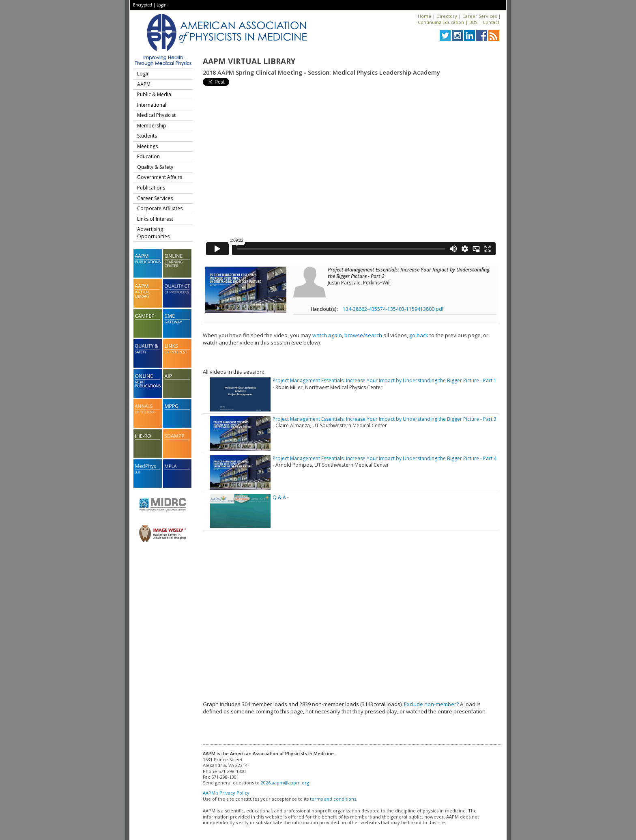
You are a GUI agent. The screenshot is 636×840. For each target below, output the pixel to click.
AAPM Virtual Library (249, 61)
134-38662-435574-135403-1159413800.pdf (393, 309)
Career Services (480, 16)
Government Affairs (160, 177)
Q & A (279, 497)
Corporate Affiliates (160, 208)
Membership (152, 126)
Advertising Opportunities (153, 233)
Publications (151, 188)
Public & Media (154, 94)
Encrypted (143, 5)
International (152, 105)
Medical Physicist (156, 115)
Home (424, 16)
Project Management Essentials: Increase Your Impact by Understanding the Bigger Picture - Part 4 (385, 458)
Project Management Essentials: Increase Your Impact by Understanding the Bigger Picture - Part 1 (385, 380)
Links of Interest (155, 219)
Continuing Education (441, 22)
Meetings (147, 146)
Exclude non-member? (431, 704)
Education (148, 156)
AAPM (144, 84)
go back (419, 335)
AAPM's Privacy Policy (226, 793)
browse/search (363, 335)
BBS (473, 22)
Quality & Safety (155, 167)
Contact (491, 22)
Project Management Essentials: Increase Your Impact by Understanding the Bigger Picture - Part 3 (385, 419)
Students (147, 136)
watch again (327, 335)
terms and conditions (333, 799)
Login (162, 5)
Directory (447, 16)
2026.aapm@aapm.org (285, 783)
